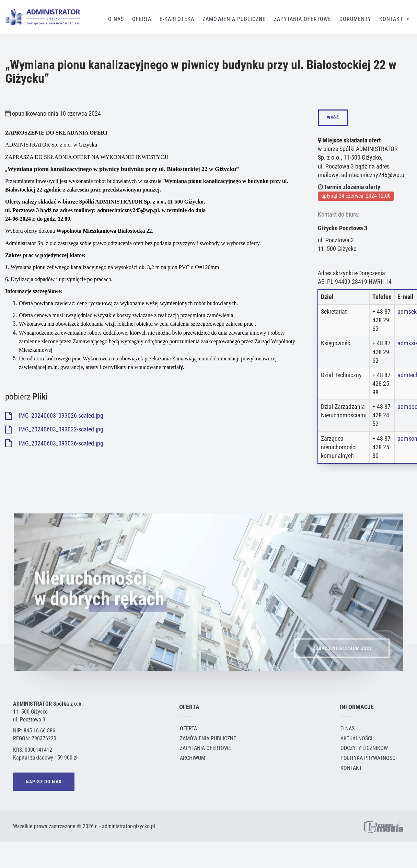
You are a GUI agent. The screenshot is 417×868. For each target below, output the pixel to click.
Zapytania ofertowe (205, 748)
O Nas (116, 19)
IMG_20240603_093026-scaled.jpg (54, 416)
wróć (333, 118)
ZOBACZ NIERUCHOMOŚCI (342, 661)
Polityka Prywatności (369, 758)
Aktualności (356, 738)
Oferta (142, 19)
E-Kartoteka (177, 19)
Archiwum (193, 758)
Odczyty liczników (364, 748)
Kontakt (391, 19)
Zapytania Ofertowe (303, 19)
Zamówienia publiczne (234, 19)
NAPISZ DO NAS (44, 783)
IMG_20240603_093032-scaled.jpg (54, 429)
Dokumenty (355, 19)
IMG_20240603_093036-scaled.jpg (54, 443)
